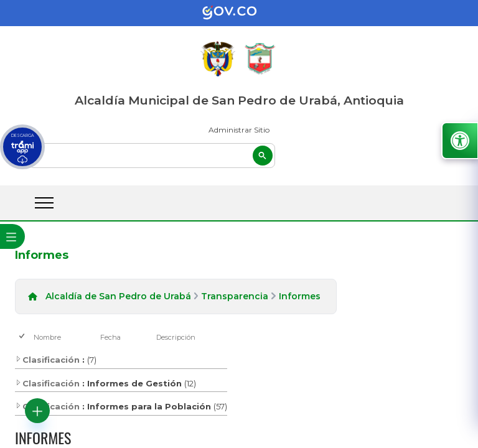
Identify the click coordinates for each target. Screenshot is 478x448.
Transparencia (235, 296)
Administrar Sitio (239, 130)
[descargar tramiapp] (22, 147)
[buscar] (152, 156)
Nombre (47, 337)
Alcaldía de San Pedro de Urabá (118, 296)
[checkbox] (23, 337)
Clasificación (47, 360)
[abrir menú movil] (44, 203)
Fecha (110, 337)
